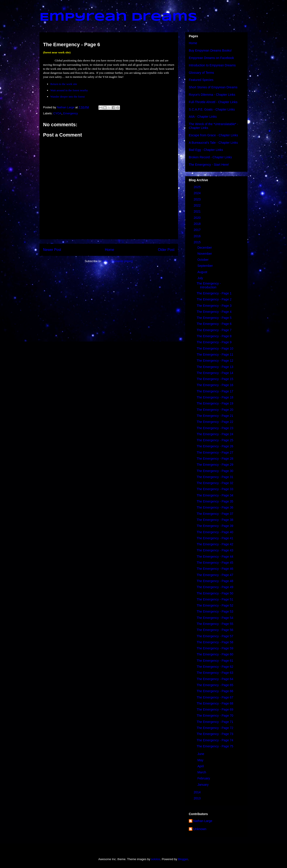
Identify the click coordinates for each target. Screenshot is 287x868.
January (203, 785)
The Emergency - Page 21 (215, 416)
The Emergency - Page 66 (215, 691)
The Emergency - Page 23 (215, 428)
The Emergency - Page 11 (215, 355)
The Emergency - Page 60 (215, 654)
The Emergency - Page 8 (214, 336)
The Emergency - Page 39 (215, 526)
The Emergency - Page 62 (215, 667)
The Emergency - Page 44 (215, 557)
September (205, 266)
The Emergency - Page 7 (214, 330)
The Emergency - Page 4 (214, 312)
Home (110, 250)
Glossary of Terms (201, 73)
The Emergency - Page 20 (215, 410)
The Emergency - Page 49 (215, 587)
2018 (198, 224)
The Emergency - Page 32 (215, 483)
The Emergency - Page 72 (215, 728)
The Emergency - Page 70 (215, 716)
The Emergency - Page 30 (215, 471)
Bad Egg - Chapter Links (206, 150)
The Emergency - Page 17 (215, 391)
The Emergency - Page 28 (215, 459)
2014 (198, 792)
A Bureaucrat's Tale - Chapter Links (213, 143)
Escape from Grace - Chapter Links (213, 135)
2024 (198, 193)
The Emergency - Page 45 (215, 563)
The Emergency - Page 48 (215, 581)
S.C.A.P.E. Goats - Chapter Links (212, 109)
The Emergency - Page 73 (215, 734)
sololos (156, 859)
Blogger (183, 859)
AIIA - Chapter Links (203, 117)
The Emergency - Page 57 (215, 636)
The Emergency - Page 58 (215, 642)
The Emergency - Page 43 (215, 550)
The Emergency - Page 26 (215, 446)
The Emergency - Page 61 (215, 661)
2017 (198, 230)
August (203, 272)
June (201, 754)
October (203, 260)
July (201, 278)
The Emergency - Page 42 (215, 544)
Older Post (166, 250)
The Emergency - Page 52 (215, 605)
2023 (198, 199)
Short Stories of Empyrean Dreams (213, 87)
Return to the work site (64, 84)
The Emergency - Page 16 (215, 385)
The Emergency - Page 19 (215, 403)
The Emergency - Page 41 (215, 538)
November (205, 254)
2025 (198, 187)
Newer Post (52, 250)
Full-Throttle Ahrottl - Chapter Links (213, 102)
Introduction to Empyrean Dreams (212, 65)
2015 (198, 242)
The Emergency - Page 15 (215, 379)
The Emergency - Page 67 (215, 697)
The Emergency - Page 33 (215, 489)
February (204, 778)
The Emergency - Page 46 (215, 569)
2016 (198, 236)
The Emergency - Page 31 (215, 477)
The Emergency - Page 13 (215, 367)
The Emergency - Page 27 (215, 452)
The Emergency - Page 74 (215, 740)
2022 (198, 205)
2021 (198, 211)
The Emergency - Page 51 (215, 599)
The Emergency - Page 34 (215, 495)
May (201, 760)
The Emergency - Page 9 (214, 342)
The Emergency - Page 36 (215, 507)
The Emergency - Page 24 (215, 434)
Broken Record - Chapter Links (210, 157)
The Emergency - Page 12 (215, 361)
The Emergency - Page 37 (215, 514)
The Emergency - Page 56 (215, 630)
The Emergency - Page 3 (214, 306)
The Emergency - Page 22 (215, 422)
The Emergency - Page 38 (215, 520)
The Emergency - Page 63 (215, 673)
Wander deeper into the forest (68, 97)
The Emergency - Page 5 (214, 318)
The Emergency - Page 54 (215, 618)
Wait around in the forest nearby (69, 90)
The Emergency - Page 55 (215, 624)
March (202, 772)
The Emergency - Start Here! (209, 165)
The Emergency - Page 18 (215, 397)
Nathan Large (203, 821)
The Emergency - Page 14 (215, 373)
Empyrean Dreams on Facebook (211, 58)
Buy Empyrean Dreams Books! (210, 50)
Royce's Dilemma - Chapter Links (212, 95)
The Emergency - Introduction (209, 285)
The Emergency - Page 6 (214, 324)
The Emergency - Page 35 (215, 501)
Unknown (200, 829)
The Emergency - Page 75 (215, 746)
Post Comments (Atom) (118, 261)
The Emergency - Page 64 (215, 679)
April (201, 766)
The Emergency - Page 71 (215, 722)
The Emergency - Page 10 (215, 348)
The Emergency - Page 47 (215, 575)
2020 (198, 218)
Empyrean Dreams (118, 17)
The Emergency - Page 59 (215, 648)
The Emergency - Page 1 (214, 293)
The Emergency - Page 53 (215, 611)
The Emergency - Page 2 (214, 299)
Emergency (71, 113)
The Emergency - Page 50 (215, 593)
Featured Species (201, 80)
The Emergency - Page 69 (215, 709)
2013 (198, 798)
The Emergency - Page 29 (215, 465)
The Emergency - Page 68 (215, 703)
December (205, 248)
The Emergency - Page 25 (215, 440)
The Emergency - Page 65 (215, 685)
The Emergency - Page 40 (215, 532)
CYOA (58, 113)
